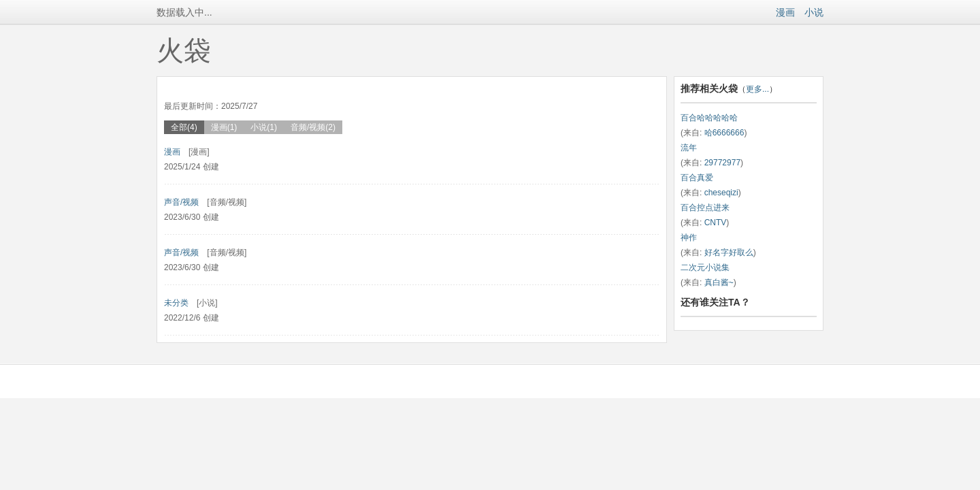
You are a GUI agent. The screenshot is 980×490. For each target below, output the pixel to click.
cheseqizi (721, 193)
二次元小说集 (705, 267)
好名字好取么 (729, 252)
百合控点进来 (705, 208)
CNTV (716, 223)
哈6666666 (724, 133)
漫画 (785, 12)
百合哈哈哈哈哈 (709, 118)
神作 (689, 238)
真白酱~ (719, 282)
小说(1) (264, 127)
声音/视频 (181, 202)
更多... (757, 89)
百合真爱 (697, 178)
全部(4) (184, 127)
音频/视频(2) (313, 127)
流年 (689, 148)
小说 (814, 12)
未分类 (176, 303)
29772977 (722, 163)
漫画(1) (224, 127)
